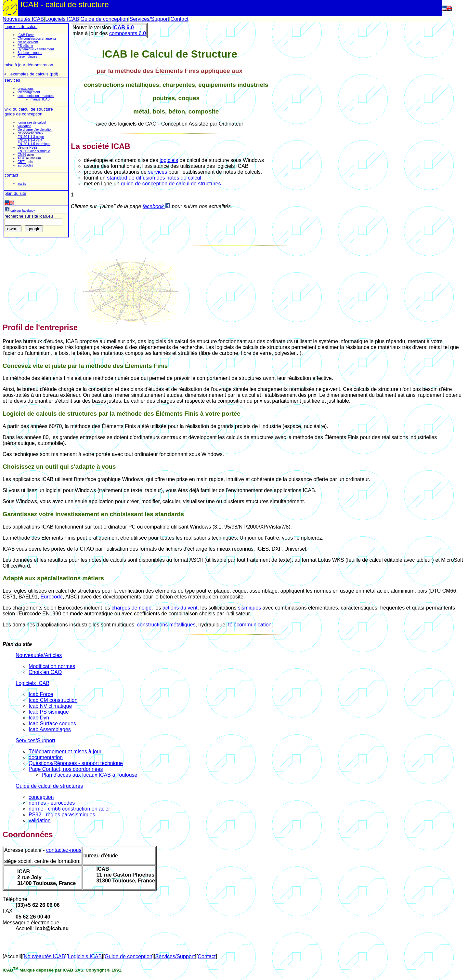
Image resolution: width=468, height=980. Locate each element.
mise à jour (15, 65)
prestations (26, 89)
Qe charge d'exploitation (35, 130)
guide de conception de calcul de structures (171, 184)
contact (11, 175)
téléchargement (29, 92)
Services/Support (149, 19)
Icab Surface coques (52, 724)
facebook (156, 206)
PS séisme (25, 46)
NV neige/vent (28, 42)
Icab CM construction (53, 700)
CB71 (22, 162)
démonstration (40, 65)
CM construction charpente (37, 39)
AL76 (21, 158)
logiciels (169, 160)
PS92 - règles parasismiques (62, 815)
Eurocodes (25, 165)
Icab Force (41, 694)
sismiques (249, 608)
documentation (46, 757)
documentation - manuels (36, 96)
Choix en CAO (45, 672)
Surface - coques (30, 53)
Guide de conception (104, 19)
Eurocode (52, 597)
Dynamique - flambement (36, 49)
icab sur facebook (20, 211)
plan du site (15, 193)
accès (22, 184)
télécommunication (250, 625)
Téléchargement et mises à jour (65, 752)
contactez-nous (64, 850)
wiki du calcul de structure (29, 109)
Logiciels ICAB (62, 19)
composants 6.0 (128, 33)
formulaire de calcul (32, 122)
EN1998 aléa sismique (34, 151)
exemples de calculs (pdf (34, 74)
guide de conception (23, 114)
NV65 (39, 133)
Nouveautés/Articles (39, 655)
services (12, 80)
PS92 (33, 148)
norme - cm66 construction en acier (69, 809)
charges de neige (131, 608)
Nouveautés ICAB (23, 19)
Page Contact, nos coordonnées (66, 769)
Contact (179, 19)
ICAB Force (26, 35)
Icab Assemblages (50, 729)
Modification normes (52, 666)
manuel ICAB (40, 99)
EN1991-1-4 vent (30, 140)
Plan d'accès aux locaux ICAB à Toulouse (90, 775)
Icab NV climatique (50, 706)
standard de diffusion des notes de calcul (154, 178)
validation (24, 126)
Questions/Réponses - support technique (76, 763)
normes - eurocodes (52, 803)
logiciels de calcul (21, 27)
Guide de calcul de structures (49, 786)
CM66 (22, 155)
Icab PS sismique (49, 712)
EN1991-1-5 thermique (34, 144)
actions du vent (180, 608)
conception (41, 797)
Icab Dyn (39, 718)
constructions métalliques (166, 625)
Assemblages (27, 56)
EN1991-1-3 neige (31, 137)
